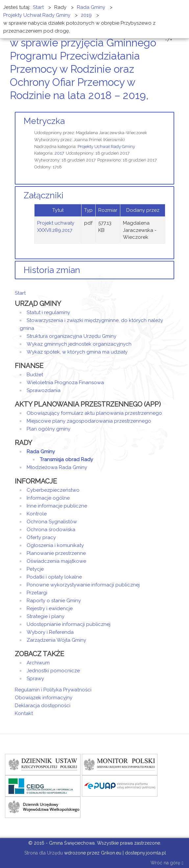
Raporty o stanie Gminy (54, 601)
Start (20, 293)
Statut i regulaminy (48, 312)
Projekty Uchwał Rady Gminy (106, 147)
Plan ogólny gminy (48, 429)
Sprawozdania (44, 390)
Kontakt (24, 713)
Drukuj (164, 108)
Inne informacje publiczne (57, 506)
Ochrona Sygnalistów (52, 522)
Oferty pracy (41, 537)
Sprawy (35, 679)
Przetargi (37, 593)
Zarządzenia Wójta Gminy (56, 640)
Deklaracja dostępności (43, 706)
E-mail (172, 108)
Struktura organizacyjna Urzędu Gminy (71, 336)
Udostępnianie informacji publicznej (69, 624)
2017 (59, 153)
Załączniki (44, 195)
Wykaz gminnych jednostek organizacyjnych (79, 344)
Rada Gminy (41, 452)
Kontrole (37, 514)
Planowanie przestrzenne (56, 553)
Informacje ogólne (48, 498)
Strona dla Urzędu (43, 853)
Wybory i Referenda (50, 632)
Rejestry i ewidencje (50, 608)
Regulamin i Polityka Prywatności (53, 690)
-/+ (169, 40)
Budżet (35, 375)
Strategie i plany (46, 616)
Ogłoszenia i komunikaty (55, 545)
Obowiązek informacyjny (44, 698)
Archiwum (38, 663)
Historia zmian (52, 270)
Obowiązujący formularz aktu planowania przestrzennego (94, 413)
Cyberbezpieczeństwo (53, 490)
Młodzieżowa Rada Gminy (57, 467)
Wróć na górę (167, 863)
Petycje (35, 569)
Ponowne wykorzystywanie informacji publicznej (83, 585)
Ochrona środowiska (51, 530)
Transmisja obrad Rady (66, 459)
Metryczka (44, 121)
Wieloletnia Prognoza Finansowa (65, 383)
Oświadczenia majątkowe (56, 561)
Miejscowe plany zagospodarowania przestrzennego (89, 421)
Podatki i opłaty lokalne (54, 577)
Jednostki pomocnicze (53, 671)
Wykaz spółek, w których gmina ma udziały (77, 352)
